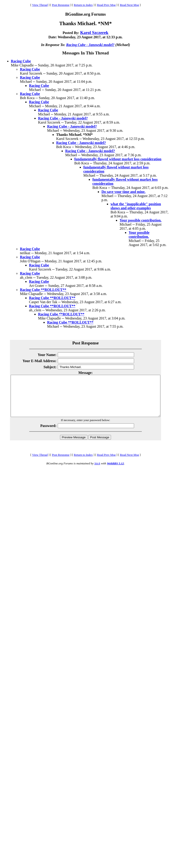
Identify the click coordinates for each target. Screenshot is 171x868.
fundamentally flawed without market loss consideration (118, 159)
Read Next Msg (129, 5)
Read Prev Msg (106, 5)
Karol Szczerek (94, 33)
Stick (97, 472)
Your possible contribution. (141, 220)
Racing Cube (21, 61)
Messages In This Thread (85, 53)
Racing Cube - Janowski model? (90, 45)
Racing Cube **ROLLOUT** (43, 290)
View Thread (40, 5)
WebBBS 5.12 (115, 472)
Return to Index (83, 5)
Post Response (61, 5)
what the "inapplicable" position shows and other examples (136, 206)
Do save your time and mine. (123, 192)
